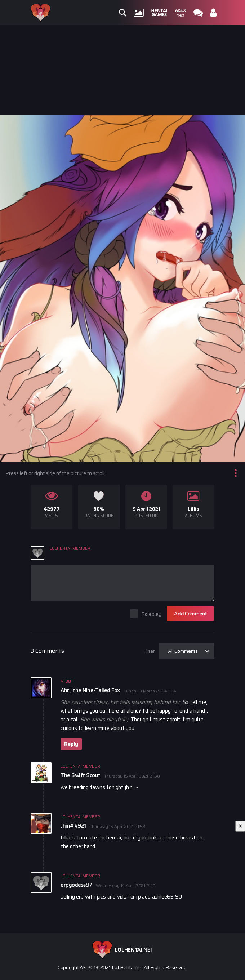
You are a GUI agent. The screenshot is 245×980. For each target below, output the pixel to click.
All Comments (183, 651)
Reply (71, 744)
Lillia (193, 509)
